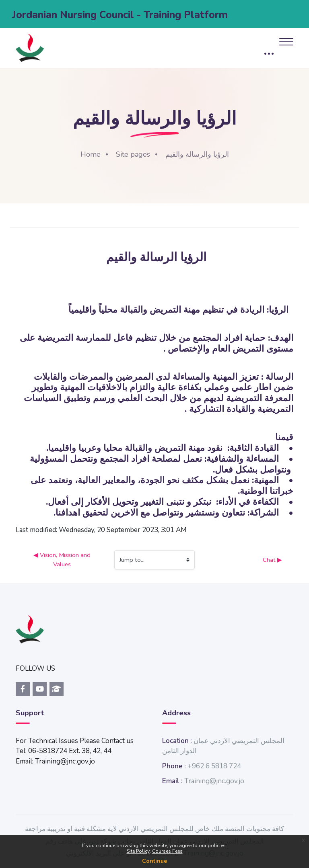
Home (91, 154)
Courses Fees (167, 851)
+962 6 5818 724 (214, 766)
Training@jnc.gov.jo (214, 781)
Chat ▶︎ (272, 560)
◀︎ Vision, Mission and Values (63, 559)
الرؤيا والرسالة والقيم (197, 154)
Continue (154, 861)
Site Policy (138, 851)
